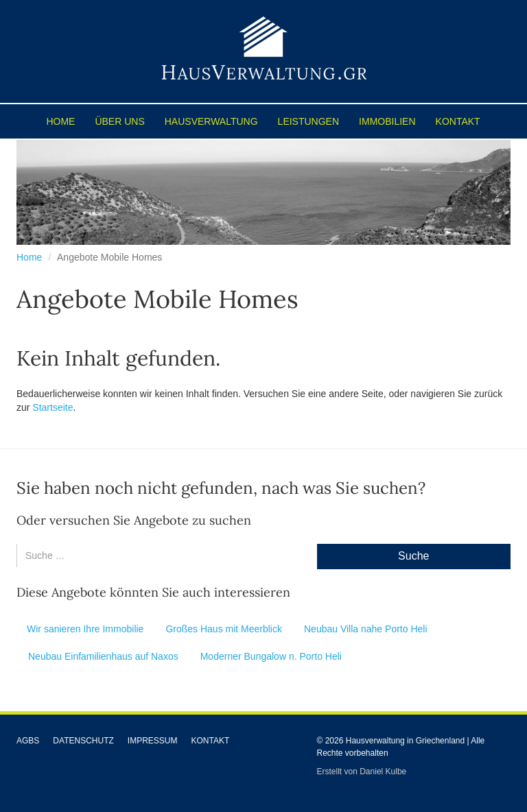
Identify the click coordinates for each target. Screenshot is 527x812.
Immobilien (387, 121)
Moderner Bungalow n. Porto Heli (271, 656)
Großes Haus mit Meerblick (224, 629)
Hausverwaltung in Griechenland (405, 741)
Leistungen (308, 121)
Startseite (52, 407)
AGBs (28, 741)
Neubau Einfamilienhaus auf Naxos (103, 656)
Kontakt (458, 121)
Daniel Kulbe (383, 772)
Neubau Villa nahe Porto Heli (366, 629)
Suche (413, 556)
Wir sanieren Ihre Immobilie (85, 629)
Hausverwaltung (211, 121)
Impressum (153, 741)
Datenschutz (83, 741)
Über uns (119, 121)
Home (60, 121)
